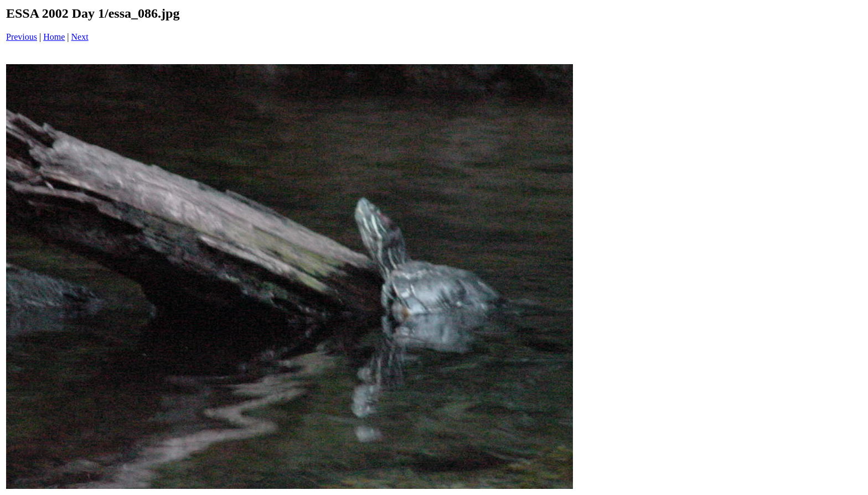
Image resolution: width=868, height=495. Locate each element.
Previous (22, 37)
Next (80, 37)
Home (54, 37)
